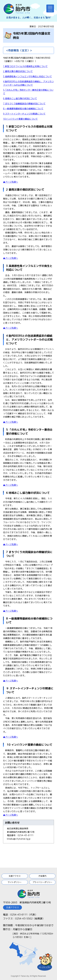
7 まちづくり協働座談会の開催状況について (24, 104)
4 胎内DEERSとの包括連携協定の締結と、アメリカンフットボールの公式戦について (29, 340)
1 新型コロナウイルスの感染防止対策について (25, 66)
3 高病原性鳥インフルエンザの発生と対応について (27, 76)
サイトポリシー (15, 882)
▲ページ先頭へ (10, 182)
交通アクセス (15, 876)
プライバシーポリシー (42, 882)
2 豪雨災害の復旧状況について (18, 71)
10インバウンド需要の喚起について (20, 119)
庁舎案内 (42, 876)
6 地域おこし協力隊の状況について (20, 98)
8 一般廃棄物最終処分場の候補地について (23, 109)
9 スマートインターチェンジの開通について (24, 114)
